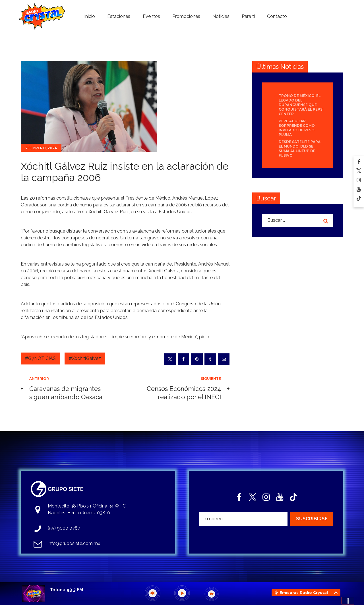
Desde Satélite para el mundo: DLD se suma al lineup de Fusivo (300, 149)
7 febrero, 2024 (41, 148)
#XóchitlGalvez (85, 358)
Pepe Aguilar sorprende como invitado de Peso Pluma (297, 128)
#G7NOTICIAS (40, 358)
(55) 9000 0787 (64, 528)
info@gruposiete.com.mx (74, 543)
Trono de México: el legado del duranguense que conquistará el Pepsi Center (301, 105)
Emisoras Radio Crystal (304, 592)
